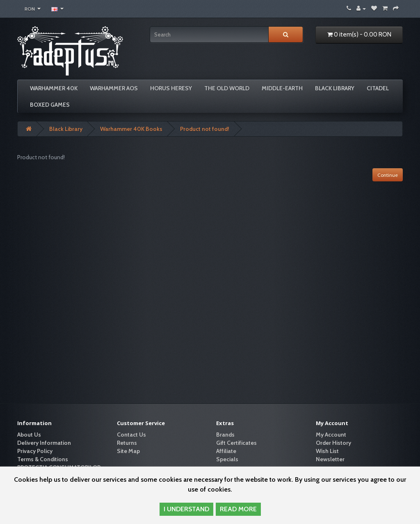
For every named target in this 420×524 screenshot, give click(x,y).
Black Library (335, 88)
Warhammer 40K (54, 88)
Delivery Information (44, 443)
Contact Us (131, 435)
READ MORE (238, 509)
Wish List (327, 451)
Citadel (378, 88)
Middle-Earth (282, 88)
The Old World (227, 88)
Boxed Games (50, 105)
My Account (331, 435)
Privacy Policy (35, 451)
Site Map (128, 451)
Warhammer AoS (114, 88)
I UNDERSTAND (186, 509)
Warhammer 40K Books (131, 129)
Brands (225, 435)
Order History (333, 443)
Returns (127, 443)
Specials (227, 459)
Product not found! (205, 129)
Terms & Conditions (43, 459)
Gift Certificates (236, 443)
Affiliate (226, 451)
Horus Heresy (171, 88)
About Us (29, 435)
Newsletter (330, 459)
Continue (388, 175)
